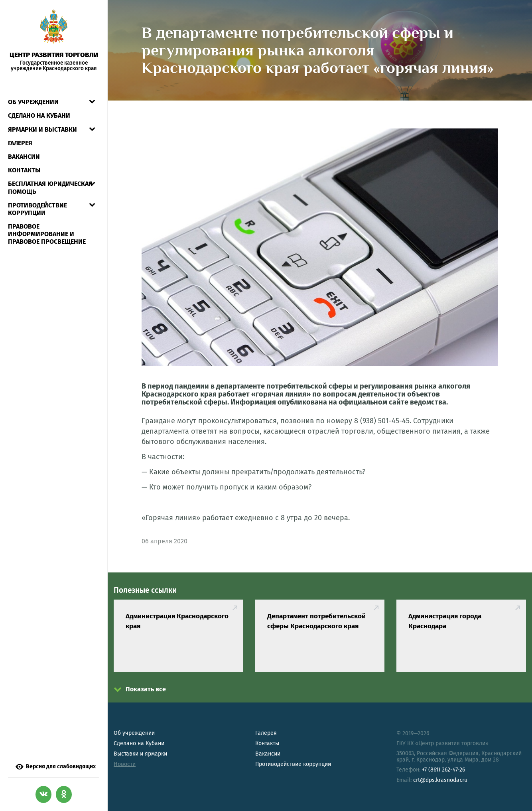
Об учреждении (33, 92)
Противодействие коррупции (37, 199)
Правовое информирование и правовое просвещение (47, 224)
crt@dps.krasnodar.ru (440, 780)
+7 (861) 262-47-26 (443, 770)
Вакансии (24, 147)
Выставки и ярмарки (140, 754)
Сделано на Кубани (139, 743)
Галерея (20, 133)
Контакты (24, 161)
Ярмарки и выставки (42, 119)
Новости (125, 764)
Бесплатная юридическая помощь (50, 178)
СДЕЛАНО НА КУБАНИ (39, 106)
